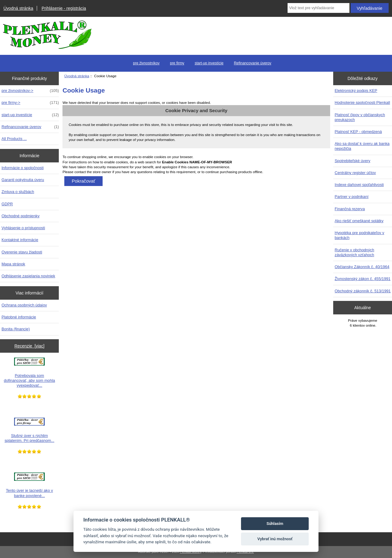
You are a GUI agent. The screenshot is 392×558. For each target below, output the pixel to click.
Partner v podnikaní (352, 197)
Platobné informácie (19, 317)
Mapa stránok (13, 264)
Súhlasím (275, 524)
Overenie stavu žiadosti (22, 252)
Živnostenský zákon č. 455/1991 (363, 279)
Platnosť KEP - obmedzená (358, 132)
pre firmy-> (30, 103)
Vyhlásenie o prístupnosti (23, 228)
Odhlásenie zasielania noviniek (28, 276)
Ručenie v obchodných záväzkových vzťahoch (354, 252)
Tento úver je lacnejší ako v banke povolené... (29, 485)
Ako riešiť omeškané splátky (359, 221)
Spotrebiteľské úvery (352, 161)
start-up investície (209, 63)
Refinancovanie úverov (253, 63)
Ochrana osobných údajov (24, 305)
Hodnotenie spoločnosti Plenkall (362, 102)
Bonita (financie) (16, 329)
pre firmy (177, 63)
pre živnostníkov (146, 63)
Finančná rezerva (350, 209)
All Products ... (14, 139)
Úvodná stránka (18, 8)
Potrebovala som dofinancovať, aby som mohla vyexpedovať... (30, 373)
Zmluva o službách (18, 192)
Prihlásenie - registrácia (64, 8)
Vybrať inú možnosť (275, 539)
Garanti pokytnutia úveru (23, 180)
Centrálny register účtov (355, 173)
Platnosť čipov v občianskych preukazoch (360, 117)
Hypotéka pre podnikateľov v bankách (360, 235)
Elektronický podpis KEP (356, 91)
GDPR (7, 204)
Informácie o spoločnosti (23, 168)
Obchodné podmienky (21, 216)
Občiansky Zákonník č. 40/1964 (362, 267)
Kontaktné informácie (20, 240)
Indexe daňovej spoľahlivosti (359, 185)
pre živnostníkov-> (30, 91)
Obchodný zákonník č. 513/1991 (363, 291)
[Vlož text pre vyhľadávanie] (318, 8)
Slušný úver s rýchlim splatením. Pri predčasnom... (29, 430)
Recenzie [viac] (29, 346)
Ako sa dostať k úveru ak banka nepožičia (362, 146)
